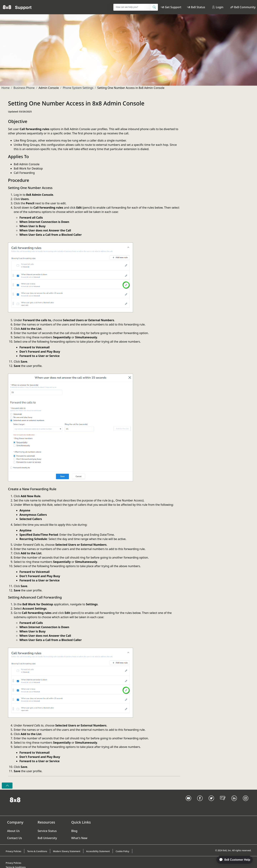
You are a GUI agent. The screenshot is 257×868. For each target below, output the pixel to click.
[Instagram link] (246, 803)
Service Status (47, 831)
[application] (233, 860)
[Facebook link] (200, 803)
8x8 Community (245, 7)
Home (6, 88)
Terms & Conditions (37, 851)
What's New (79, 838)
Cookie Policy (122, 851)
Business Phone (24, 88)
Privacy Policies (13, 851)
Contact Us (15, 838)
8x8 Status (198, 7)
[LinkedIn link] (234, 803)
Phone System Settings (78, 88)
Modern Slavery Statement (67, 851)
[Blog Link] (223, 803)
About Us (13, 831)
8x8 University (47, 838)
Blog (74, 831)
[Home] (17, 7)
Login (218, 7)
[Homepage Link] (15, 799)
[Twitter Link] (211, 803)
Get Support (173, 7)
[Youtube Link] (188, 803)
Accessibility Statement (98, 851)
